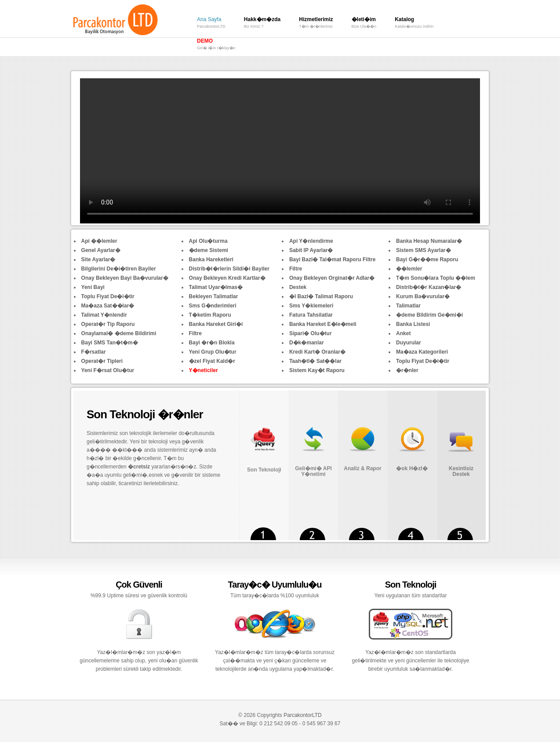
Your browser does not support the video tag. (280, 151)
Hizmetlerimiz (316, 24)
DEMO (216, 45)
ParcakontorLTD (302, 715)
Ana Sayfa (211, 24)
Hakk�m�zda (262, 24)
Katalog (414, 24)
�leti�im (364, 24)
